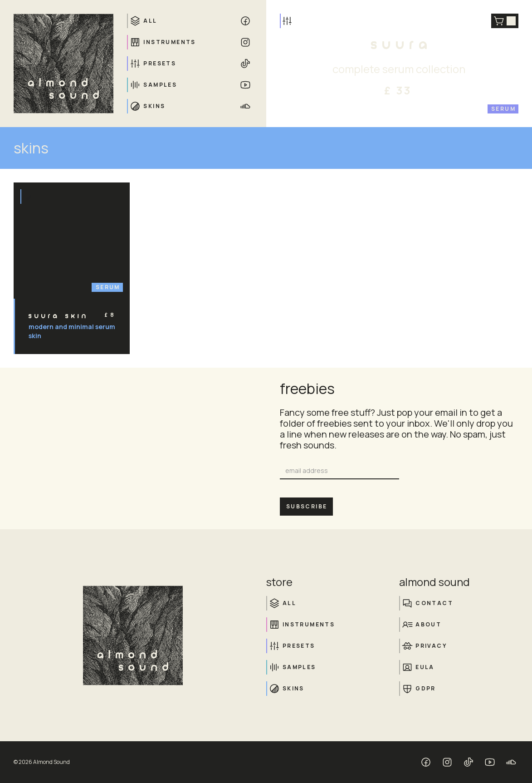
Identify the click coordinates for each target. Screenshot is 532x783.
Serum (503, 109)
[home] (63, 64)
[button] (505, 21)
